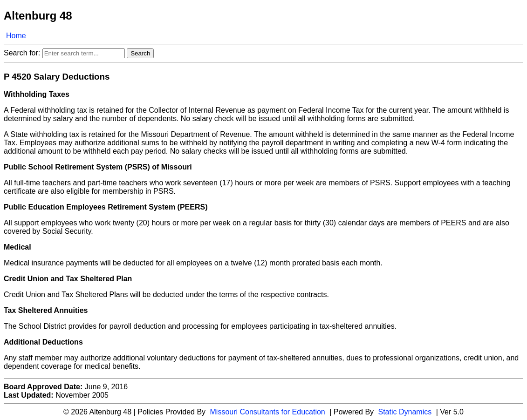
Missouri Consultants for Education (268, 412)
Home (16, 36)
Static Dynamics (405, 412)
